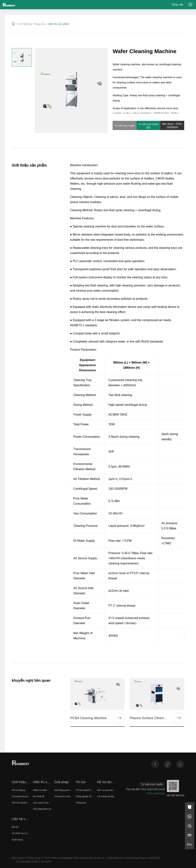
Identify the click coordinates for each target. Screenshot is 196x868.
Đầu (190, 844)
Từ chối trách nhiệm (27, 862)
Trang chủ (39, 24)
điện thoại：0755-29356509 (172, 126)
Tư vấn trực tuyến (124, 126)
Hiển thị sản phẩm (59, 24)
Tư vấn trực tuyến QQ (148, 126)
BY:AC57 (46, 862)
